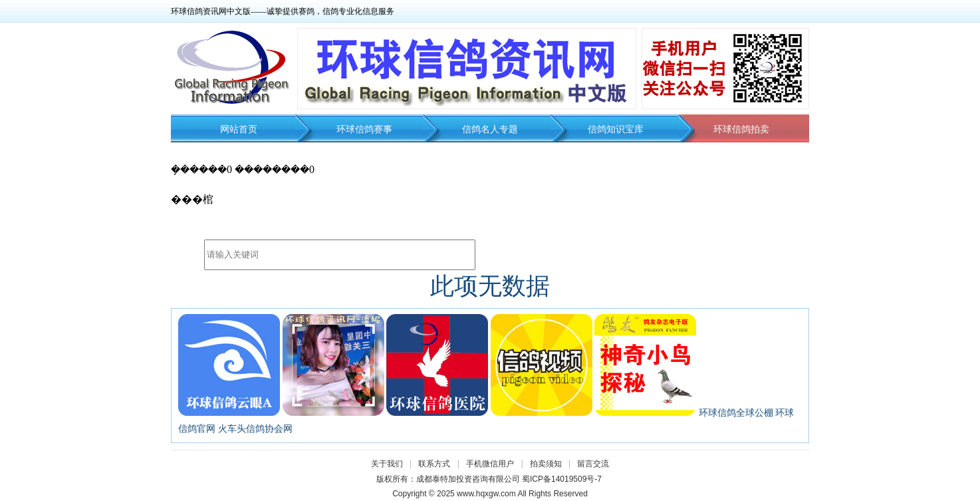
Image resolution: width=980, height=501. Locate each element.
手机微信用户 (490, 464)
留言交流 (593, 464)
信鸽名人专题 (490, 129)
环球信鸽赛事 (364, 129)
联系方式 (434, 464)
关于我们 (387, 464)
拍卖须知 (549, 464)
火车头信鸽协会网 (255, 429)
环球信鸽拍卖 (741, 129)
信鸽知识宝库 (616, 129)
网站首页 (239, 129)
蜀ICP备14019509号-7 (562, 479)
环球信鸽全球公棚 (736, 413)
